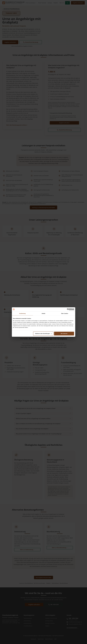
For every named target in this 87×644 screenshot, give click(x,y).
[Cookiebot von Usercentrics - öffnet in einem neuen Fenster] (68, 309)
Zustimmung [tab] (22, 313)
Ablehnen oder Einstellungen (43, 334)
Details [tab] (44, 313)
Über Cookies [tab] (65, 313)
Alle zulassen (64, 334)
